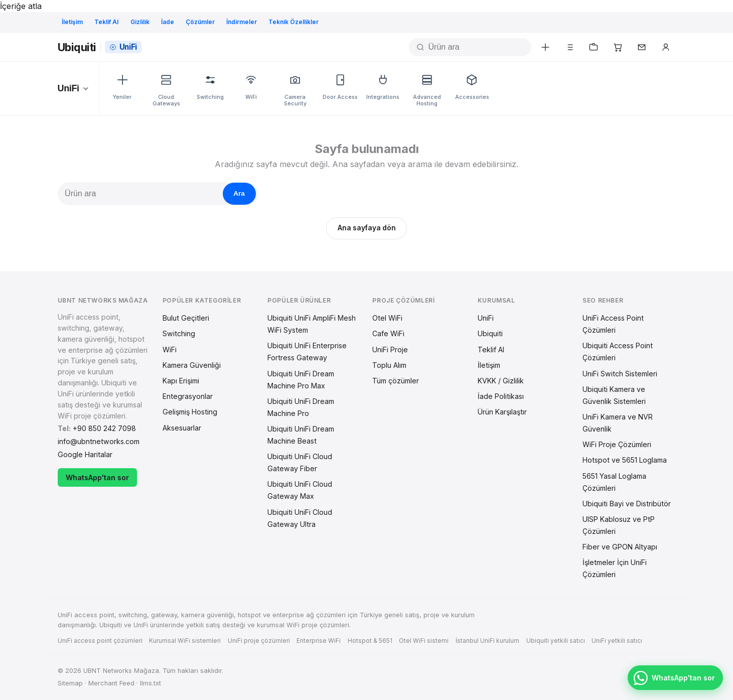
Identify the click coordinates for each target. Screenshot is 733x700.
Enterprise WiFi (319, 641)
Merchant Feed (111, 683)
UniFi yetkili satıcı (617, 641)
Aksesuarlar (182, 428)
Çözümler (200, 22)
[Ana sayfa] (100, 47)
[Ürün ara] (479, 47)
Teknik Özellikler (294, 22)
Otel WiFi (387, 318)
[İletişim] (642, 47)
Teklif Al (106, 22)
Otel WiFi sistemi (424, 641)
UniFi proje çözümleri (259, 641)
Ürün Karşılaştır (502, 412)
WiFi (170, 349)
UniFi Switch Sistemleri (620, 374)
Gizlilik (140, 22)
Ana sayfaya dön (367, 228)
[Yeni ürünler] (545, 47)
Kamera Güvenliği (192, 365)
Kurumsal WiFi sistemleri (185, 641)
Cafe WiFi (388, 333)
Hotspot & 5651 (370, 641)
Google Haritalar (85, 454)
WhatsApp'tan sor (97, 477)
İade (168, 22)
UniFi (486, 318)
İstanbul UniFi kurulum (487, 641)
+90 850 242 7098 (104, 428)
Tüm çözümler (396, 381)
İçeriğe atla (21, 6)
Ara (239, 193)
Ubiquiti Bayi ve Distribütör (627, 504)
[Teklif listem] (594, 47)
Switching (179, 333)
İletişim (72, 22)
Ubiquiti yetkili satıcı (556, 641)
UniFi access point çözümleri (100, 641)
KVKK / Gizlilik (501, 381)
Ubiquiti (490, 333)
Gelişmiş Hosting (190, 412)
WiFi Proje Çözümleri (617, 444)
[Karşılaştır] (569, 47)
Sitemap (70, 683)
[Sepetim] (618, 47)
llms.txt (151, 683)
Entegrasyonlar (188, 396)
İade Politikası (501, 396)
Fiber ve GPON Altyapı (620, 547)
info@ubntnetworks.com (99, 441)
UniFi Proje (390, 349)
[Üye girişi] (666, 47)
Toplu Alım (389, 365)
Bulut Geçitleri (186, 318)
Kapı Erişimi (181, 381)
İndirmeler (242, 22)
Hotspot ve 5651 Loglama (625, 460)
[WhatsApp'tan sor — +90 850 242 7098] (675, 678)
